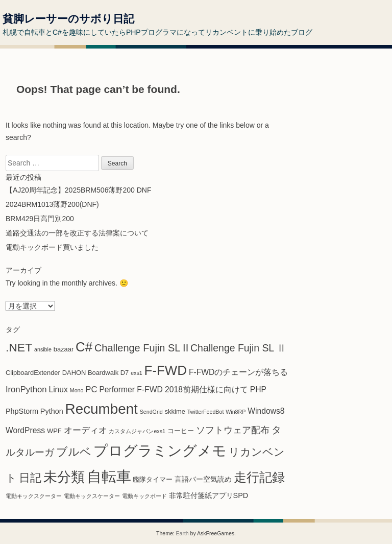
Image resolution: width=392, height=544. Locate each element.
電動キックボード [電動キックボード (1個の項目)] (144, 496)
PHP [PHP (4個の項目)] (258, 389)
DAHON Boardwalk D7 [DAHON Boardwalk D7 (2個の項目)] (96, 373)
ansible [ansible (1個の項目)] (43, 349)
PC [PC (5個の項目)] (91, 389)
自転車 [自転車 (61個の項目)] (109, 476)
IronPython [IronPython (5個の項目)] (26, 389)
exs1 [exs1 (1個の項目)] (137, 373)
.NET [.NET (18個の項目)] (19, 347)
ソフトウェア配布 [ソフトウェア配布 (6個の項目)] (233, 430)
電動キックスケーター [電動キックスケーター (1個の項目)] (92, 496)
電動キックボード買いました (52, 247)
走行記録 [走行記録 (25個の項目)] (259, 477)
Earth (182, 533)
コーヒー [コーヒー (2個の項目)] (181, 431)
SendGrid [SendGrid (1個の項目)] (151, 412)
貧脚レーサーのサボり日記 (68, 19)
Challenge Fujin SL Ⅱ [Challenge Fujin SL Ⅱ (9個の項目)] (238, 348)
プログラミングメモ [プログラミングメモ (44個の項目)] (160, 451)
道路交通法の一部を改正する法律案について (77, 233)
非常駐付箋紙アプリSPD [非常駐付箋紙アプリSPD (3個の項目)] (209, 495)
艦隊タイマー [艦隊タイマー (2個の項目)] (153, 479)
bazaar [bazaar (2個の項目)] (64, 349)
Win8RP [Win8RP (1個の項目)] (236, 412)
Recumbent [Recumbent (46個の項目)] (102, 409)
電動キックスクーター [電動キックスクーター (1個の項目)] (34, 496)
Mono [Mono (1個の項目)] (77, 390)
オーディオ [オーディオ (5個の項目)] (85, 430)
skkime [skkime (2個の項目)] (175, 411)
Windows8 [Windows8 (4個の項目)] (266, 411)
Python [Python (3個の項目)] (52, 411)
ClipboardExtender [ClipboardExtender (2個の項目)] (33, 373)
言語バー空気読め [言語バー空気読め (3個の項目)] (203, 479)
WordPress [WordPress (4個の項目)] (25, 430)
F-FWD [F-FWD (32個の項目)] (166, 370)
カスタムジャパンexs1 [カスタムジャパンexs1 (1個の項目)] (137, 431)
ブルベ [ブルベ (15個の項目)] (74, 452)
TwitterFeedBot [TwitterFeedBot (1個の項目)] (206, 412)
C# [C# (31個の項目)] (84, 347)
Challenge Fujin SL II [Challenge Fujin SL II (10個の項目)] (141, 348)
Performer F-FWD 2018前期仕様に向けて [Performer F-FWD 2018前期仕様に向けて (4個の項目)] (174, 389)
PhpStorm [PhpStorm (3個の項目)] (22, 411)
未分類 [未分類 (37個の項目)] (64, 477)
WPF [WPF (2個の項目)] (54, 431)
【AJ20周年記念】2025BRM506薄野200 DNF (79, 190)
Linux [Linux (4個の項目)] (58, 389)
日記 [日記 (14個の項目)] (30, 478)
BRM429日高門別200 (40, 219)
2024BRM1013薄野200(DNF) (52, 204)
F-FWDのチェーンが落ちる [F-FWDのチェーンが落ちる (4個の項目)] (238, 372)
